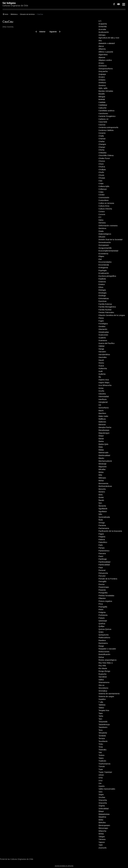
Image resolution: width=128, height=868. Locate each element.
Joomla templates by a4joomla (64, 866)
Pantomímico (104, 551)
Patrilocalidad (104, 565)
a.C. (100, 21)
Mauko (101, 458)
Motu (101, 495)
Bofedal (102, 99)
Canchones (103, 113)
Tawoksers (103, 727)
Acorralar (102, 29)
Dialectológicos (105, 234)
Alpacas (102, 57)
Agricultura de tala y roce (109, 38)
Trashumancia (104, 764)
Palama (102, 539)
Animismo (103, 66)
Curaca (101, 211)
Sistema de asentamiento (109, 694)
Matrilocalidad (104, 455)
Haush (101, 360)
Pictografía (103, 593)
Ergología (102, 270)
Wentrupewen (104, 825)
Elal (100, 259)
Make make (103, 416)
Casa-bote (103, 122)
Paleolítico (103, 542)
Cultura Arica (104, 206)
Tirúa (101, 747)
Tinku (101, 744)
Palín (101, 545)
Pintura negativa (105, 601)
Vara (100, 792)
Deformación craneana (108, 226)
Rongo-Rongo (104, 671)
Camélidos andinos (106, 111)
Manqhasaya (104, 430)
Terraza (102, 738)
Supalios (102, 699)
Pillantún (102, 598)
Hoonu (101, 363)
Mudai (101, 497)
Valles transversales (107, 789)
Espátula (102, 279)
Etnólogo (102, 296)
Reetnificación (104, 654)
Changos (102, 144)
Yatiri (101, 845)
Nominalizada (104, 517)
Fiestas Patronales (106, 312)
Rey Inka (102, 666)
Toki (100, 752)
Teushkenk (103, 741)
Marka (101, 441)
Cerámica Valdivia (106, 130)
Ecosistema (103, 254)
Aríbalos (102, 80)
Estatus (102, 284)
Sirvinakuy (103, 691)
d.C (100, 217)
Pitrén (101, 609)
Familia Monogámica (107, 307)
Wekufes (102, 822)
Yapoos (102, 842)
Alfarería (102, 49)
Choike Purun (104, 158)
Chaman (102, 139)
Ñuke (101, 520)
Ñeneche (102, 506)
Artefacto (102, 83)
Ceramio (102, 133)
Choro (101, 164)
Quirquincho (104, 635)
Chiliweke (102, 153)
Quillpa (101, 626)
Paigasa (102, 537)
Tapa (101, 713)
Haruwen (102, 352)
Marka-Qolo (103, 444)
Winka (101, 834)
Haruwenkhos (104, 354)
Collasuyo (103, 189)
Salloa (101, 680)
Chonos (102, 161)
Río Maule (103, 668)
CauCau (102, 125)
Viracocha (103, 800)
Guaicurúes (103, 335)
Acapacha (103, 24)
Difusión (102, 237)
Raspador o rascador (107, 649)
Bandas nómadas (106, 91)
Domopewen (104, 245)
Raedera (102, 640)
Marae (101, 439)
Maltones (102, 422)
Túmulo (102, 766)
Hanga (101, 349)
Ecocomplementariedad (108, 251)
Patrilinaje (103, 559)
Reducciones (104, 652)
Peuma (101, 584)
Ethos (101, 287)
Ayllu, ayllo (103, 88)
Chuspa (102, 178)
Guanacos (103, 340)
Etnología (102, 293)
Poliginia (102, 612)
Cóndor (102, 195)
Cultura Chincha (105, 209)
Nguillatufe (103, 509)
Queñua (102, 624)
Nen (100, 503)
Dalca (101, 220)
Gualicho (102, 338)
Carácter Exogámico (107, 116)
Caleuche (102, 108)
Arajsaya (102, 74)
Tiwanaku (102, 750)
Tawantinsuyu (104, 724)
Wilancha (102, 831)
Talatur (101, 708)
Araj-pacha (103, 71)
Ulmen (101, 775)
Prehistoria (103, 615)
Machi (101, 411)
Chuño (101, 172)
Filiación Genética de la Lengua (112, 315)
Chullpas (102, 169)
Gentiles (102, 326)
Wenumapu (103, 828)
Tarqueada (103, 722)
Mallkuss (102, 419)
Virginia (102, 806)
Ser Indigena (9, 3)
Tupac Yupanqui (105, 772)
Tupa (101, 769)
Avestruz (102, 85)
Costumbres (104, 200)
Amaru (101, 63)
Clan (100, 181)
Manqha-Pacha (105, 427)
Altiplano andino (105, 60)
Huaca (101, 366)
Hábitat (101, 346)
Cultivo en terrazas (106, 203)
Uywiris (101, 786)
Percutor (102, 576)
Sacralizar (103, 677)
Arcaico (102, 77)
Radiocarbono (104, 637)
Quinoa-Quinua (105, 629)
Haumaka (102, 357)
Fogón (101, 321)
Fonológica (103, 324)
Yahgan (102, 837)
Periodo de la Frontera (108, 579)
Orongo (102, 523)
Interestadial (104, 396)
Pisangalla (103, 607)
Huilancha (103, 368)
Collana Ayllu (104, 186)
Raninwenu (103, 643)
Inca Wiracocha (105, 385)
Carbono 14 (103, 119)
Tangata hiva (104, 710)
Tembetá (102, 736)
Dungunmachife (105, 248)
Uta (100, 783)
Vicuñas (102, 797)
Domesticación (105, 242)
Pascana (102, 553)
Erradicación (104, 273)
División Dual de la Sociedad (110, 239)
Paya (101, 567)
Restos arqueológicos (107, 660)
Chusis (101, 175)
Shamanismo (104, 682)
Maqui (101, 436)
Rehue (101, 657)
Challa (101, 136)
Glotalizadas (104, 332)
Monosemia (103, 483)
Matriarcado (103, 452)
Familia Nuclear (105, 310)
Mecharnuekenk (105, 461)
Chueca (102, 167)
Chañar (102, 141)
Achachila (103, 26)
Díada (101, 231)
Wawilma (102, 817)
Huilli (101, 371)
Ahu (100, 41)
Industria (102, 394)
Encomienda (104, 265)
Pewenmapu (104, 587)
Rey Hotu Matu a (106, 663)
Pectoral (102, 570)
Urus (100, 780)
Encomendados (105, 262)
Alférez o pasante (106, 52)
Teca (100, 730)
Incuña (101, 391)
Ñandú (101, 500)
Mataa (101, 450)
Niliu (100, 514)
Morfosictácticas (105, 486)
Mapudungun (104, 433)
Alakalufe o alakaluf (107, 43)
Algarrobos (103, 54)
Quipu (101, 632)
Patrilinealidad (104, 562)
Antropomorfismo (106, 69)
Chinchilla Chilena (106, 155)
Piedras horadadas (106, 596)
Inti (100, 405)
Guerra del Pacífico (106, 343)
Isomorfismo (104, 408)
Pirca (101, 604)
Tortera (101, 755)
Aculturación (104, 32)
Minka (101, 472)
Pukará (101, 618)
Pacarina (102, 525)
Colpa (101, 192)
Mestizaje (102, 464)
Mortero (102, 492)
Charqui (102, 147)
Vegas (101, 794)
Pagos (101, 534)
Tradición (102, 761)
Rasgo (101, 646)
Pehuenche (103, 573)
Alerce (101, 46)
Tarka (101, 716)
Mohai (101, 481)
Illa (100, 377)
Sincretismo (103, 688)
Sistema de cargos (106, 696)
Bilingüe (102, 97)
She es (101, 685)
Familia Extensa (105, 304)
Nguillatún (103, 511)
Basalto (102, 94)
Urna (101, 778)
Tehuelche (103, 733)
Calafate (102, 102)
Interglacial (103, 402)
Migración (103, 467)
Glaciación (103, 329)
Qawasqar (103, 621)
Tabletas (102, 705)
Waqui (101, 811)
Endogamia (103, 268)
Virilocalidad (104, 809)
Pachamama (104, 528)
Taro (100, 719)
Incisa (101, 388)
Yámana (102, 839)
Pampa (101, 548)
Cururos (102, 214)
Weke (101, 820)
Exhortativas (104, 298)
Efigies (101, 256)
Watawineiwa (104, 814)
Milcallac (102, 469)
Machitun (102, 413)
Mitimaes (102, 478)
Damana (102, 223)
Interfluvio (103, 399)
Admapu (102, 35)
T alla (101, 702)
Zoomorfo (102, 848)
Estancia (102, 282)
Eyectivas (102, 301)
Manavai (102, 424)
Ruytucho (102, 674)
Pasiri (101, 556)
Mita (100, 475)
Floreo (101, 318)
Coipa (101, 183)
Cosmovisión (104, 198)
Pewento (102, 590)
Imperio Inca (104, 380)
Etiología (102, 290)
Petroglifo (102, 581)
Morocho (102, 489)
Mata (101, 447)
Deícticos (102, 228)
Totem (101, 758)
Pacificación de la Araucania (110, 531)
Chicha (101, 150)
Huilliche (102, 374)
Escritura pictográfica (107, 276)
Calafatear (103, 105)
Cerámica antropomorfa (108, 127)
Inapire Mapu (104, 382)
